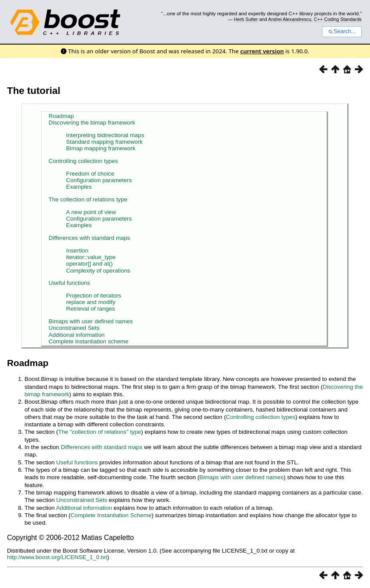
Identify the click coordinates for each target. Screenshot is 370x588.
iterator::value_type (91, 257)
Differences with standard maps (89, 238)
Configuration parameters (99, 180)
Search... (342, 31)
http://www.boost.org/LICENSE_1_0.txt (57, 557)
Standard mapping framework (104, 142)
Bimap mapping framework (101, 148)
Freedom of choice (90, 174)
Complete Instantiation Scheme (111, 515)
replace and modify (91, 302)
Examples (79, 187)
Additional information (77, 335)
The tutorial (34, 91)
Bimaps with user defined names (91, 321)
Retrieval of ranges (91, 309)
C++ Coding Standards (338, 19)
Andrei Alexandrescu (290, 19)
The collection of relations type (88, 199)
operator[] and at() (89, 264)
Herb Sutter (246, 19)
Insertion (77, 251)
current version (262, 51)
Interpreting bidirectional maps (105, 135)
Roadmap (61, 116)
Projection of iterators (94, 296)
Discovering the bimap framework (92, 123)
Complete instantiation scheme (88, 341)
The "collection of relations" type (100, 432)
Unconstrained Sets (74, 328)
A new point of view (91, 212)
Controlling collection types (83, 161)
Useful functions (69, 283)
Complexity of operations (98, 271)
